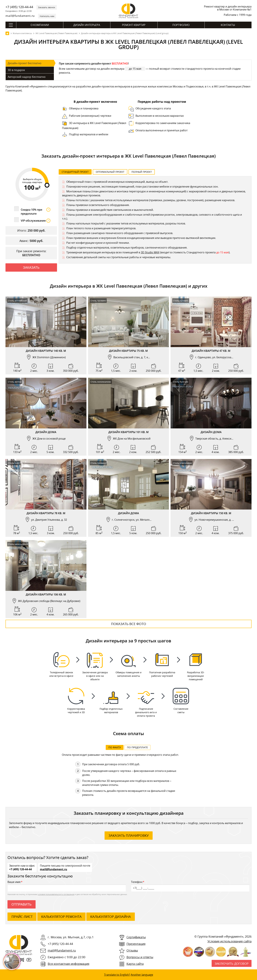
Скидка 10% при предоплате (36, 212)
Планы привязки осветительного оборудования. (98, 205)
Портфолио (181, 25)
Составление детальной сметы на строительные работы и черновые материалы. (119, 257)
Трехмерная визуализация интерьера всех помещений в (104, 252)
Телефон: (190, 886)
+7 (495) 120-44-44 (19, 7)
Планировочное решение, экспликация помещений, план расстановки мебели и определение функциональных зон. (142, 187)
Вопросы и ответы (140, 957)
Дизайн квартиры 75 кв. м (128, 351)
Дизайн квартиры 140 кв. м (46, 351)
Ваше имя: (67, 886)
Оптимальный (110, 172)
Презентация (136, 944)
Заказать (31, 267)
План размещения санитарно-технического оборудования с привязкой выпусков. (120, 233)
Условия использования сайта (229, 942)
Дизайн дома (46, 432)
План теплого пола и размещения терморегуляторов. (101, 228)
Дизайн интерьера (87, 25)
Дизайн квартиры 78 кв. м (46, 513)
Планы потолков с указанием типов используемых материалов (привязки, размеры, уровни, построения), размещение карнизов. (151, 200)
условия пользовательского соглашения (56, 895)
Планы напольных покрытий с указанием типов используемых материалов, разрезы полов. (126, 223)
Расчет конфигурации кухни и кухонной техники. (98, 243)
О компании (40, 25)
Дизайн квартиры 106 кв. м (46, 594)
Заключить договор (232, 964)
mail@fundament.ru (20, 16)
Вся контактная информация (68, 964)
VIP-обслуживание (36, 221)
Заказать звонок (47, 7)
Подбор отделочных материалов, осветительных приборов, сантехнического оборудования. (127, 248)
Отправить (22, 905)
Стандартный (75, 172)
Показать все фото (129, 624)
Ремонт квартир (134, 25)
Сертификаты (136, 937)
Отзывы (132, 951)
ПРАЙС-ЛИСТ (22, 917)
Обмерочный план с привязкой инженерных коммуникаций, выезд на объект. (117, 182)
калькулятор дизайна (111, 917)
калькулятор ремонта (61, 917)
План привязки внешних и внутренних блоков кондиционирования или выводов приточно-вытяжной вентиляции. (141, 238)
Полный (142, 172)
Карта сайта (135, 964)
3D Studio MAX (150, 252)
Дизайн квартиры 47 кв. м (211, 351)
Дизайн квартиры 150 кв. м (211, 513)
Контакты (228, 25)
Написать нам (47, 16)
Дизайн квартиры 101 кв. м (128, 432)
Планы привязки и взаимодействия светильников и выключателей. (110, 210)
